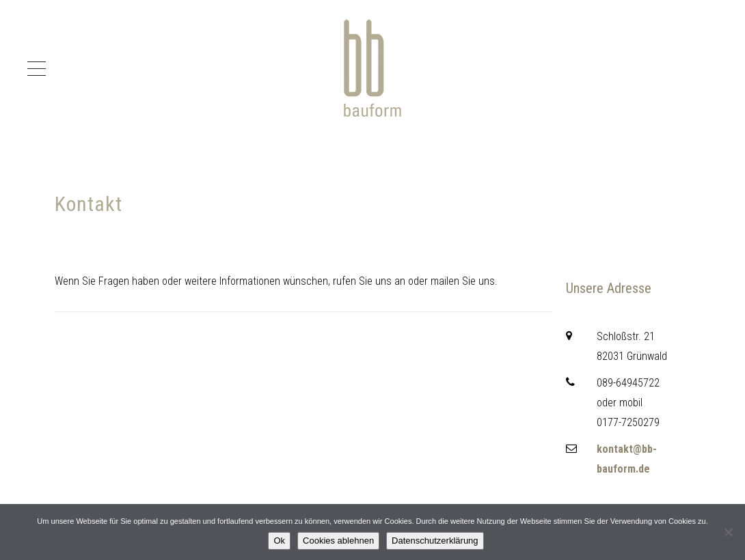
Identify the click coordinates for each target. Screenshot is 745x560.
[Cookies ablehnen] (728, 532)
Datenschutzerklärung (435, 541)
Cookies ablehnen (338, 541)
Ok (279, 541)
